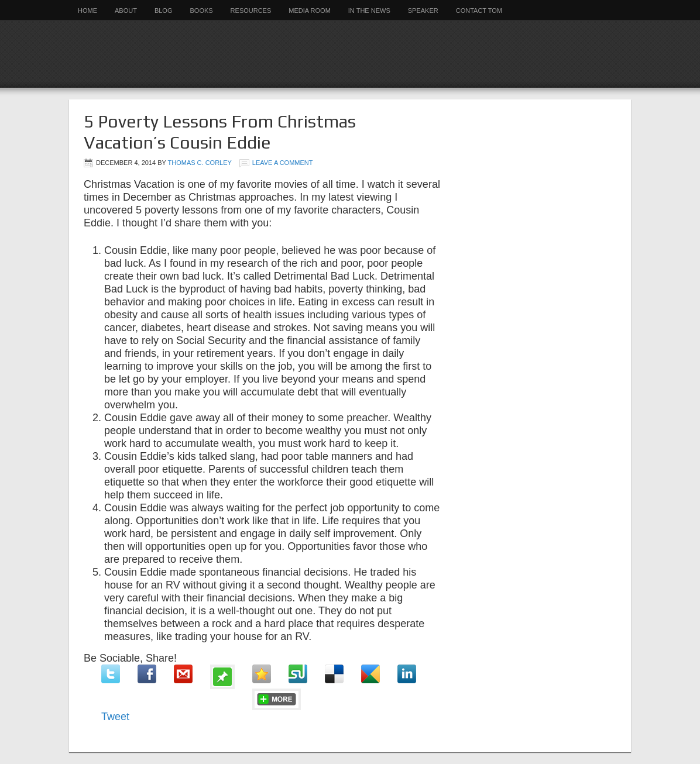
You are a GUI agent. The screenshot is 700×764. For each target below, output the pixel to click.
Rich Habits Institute (350, 54)
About (126, 11)
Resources (251, 11)
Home (88, 11)
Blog (164, 11)
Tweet (115, 717)
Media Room (310, 11)
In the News (369, 11)
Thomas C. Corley (200, 163)
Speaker (423, 11)
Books (201, 11)
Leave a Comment (283, 163)
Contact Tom (479, 11)
